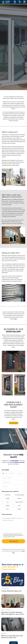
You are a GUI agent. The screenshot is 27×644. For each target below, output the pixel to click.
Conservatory (8, 495)
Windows (8, 506)
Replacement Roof (19, 502)
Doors (19, 506)
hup (8, 502)
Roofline (19, 509)
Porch (8, 509)
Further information (7, 514)
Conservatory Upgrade (19, 495)
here (16, 319)
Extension (19, 498)
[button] (14, 423)
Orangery (8, 498)
